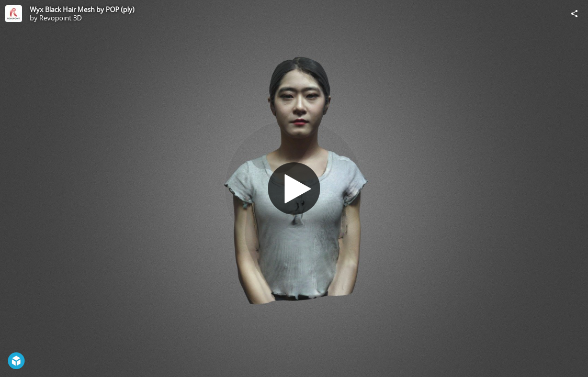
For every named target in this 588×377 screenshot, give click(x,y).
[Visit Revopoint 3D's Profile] (14, 14)
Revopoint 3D (60, 18)
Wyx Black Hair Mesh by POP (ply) (82, 9)
